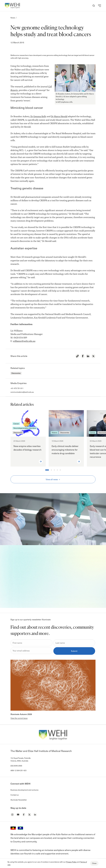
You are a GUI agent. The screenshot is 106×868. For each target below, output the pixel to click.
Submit (74, 651)
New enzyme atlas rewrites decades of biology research (27, 448)
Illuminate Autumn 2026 (21, 714)
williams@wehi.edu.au (24, 341)
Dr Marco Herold (59, 116)
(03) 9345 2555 (16, 766)
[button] (100, 6)
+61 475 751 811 (17, 388)
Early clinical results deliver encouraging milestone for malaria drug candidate (65, 450)
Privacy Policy (71, 862)
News (13, 18)
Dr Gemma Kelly (38, 116)
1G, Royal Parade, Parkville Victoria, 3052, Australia (21, 759)
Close (94, 863)
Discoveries (16, 373)
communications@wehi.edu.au (22, 392)
